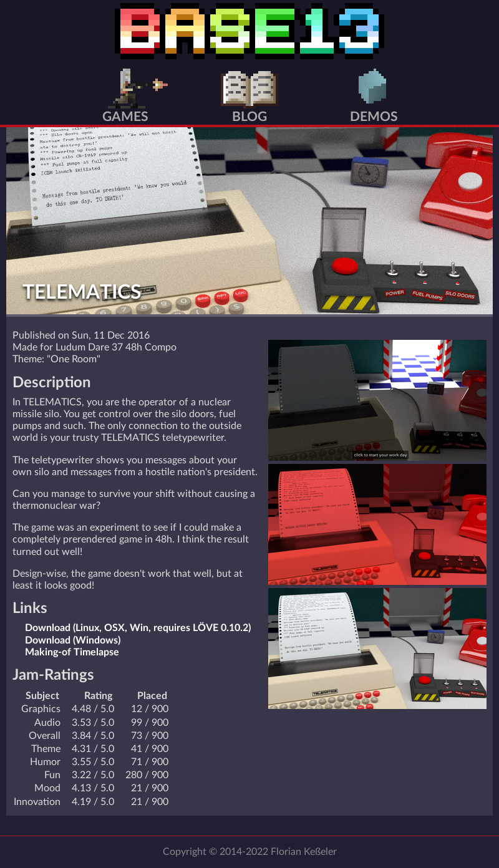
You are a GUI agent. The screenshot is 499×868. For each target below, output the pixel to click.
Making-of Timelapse (72, 652)
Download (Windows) (73, 640)
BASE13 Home (249, 31)
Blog (249, 117)
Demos (374, 117)
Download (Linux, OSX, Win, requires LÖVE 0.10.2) (138, 628)
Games (125, 117)
